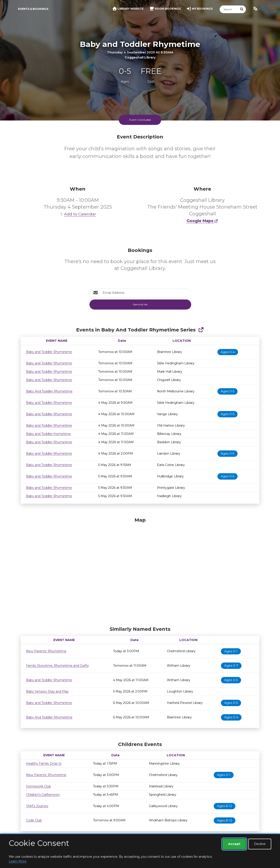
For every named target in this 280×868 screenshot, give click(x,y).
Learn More (18, 861)
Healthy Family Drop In (44, 763)
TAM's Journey (37, 806)
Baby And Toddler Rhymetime (49, 391)
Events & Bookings (33, 9)
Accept (234, 844)
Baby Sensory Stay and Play (47, 691)
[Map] (140, 571)
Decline (260, 844)
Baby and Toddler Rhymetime (49, 352)
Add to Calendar (78, 214)
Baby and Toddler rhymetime (48, 434)
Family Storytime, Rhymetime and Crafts (57, 666)
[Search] (229, 9)
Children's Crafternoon (43, 795)
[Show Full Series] (201, 330)
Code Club (34, 820)
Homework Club (38, 786)
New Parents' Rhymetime (46, 651)
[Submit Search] (242, 9)
